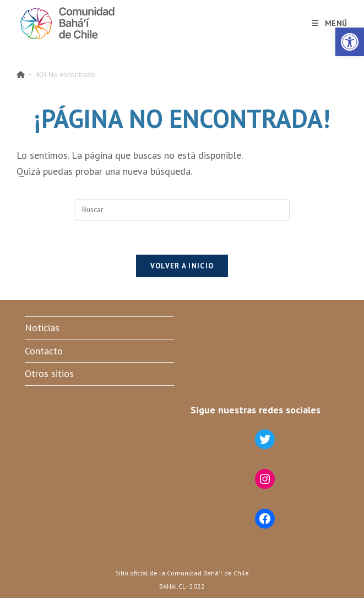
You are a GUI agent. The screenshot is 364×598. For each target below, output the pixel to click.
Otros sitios (49, 373)
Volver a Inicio (182, 266)
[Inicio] (21, 75)
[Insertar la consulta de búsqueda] (182, 210)
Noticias (42, 328)
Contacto (44, 351)
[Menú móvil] (330, 23)
